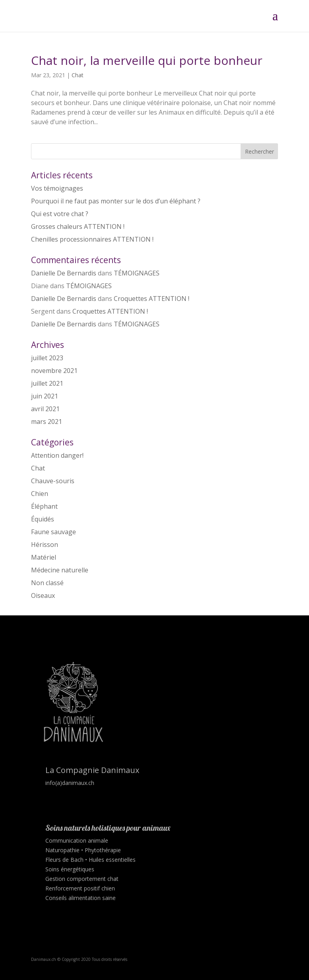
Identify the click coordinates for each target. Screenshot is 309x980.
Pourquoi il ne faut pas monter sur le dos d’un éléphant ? (116, 201)
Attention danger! (57, 455)
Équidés (43, 519)
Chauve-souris (53, 481)
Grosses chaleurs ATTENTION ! (78, 226)
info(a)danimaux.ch (70, 783)
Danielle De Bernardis (64, 273)
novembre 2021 (54, 371)
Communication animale (77, 840)
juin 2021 (45, 396)
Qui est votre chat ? (60, 214)
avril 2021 (45, 409)
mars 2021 (47, 422)
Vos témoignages (57, 188)
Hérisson (45, 545)
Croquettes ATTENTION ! (152, 299)
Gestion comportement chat (82, 879)
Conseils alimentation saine (81, 898)
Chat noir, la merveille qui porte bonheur (147, 60)
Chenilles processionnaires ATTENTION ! (92, 239)
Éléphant (44, 506)
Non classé (47, 583)
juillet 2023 (47, 358)
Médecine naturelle (60, 570)
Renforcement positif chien (80, 888)
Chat (78, 75)
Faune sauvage (53, 532)
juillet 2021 (47, 383)
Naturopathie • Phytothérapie (83, 850)
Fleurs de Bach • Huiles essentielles (90, 860)
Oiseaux (43, 595)
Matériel (44, 557)
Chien (40, 494)
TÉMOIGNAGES (137, 273)
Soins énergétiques (70, 869)
